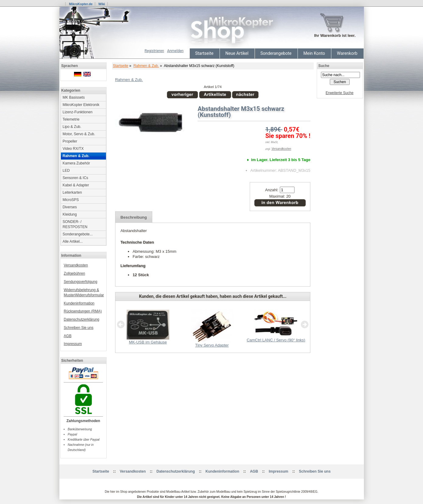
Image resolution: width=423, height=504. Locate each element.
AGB (67, 336)
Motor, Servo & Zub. (79, 134)
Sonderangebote (276, 53)
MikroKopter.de (81, 4)
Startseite (204, 53)
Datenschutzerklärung (81, 319)
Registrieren (154, 51)
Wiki (102, 4)
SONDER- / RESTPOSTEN (75, 224)
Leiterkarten (72, 192)
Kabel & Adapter (76, 185)
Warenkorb (347, 53)
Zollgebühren (74, 273)
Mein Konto (314, 53)
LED (66, 171)
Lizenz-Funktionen (78, 112)
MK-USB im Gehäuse (148, 342)
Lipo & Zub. (72, 127)
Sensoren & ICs (76, 178)
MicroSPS (71, 200)
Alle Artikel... (73, 241)
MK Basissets (74, 97)
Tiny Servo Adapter (212, 345)
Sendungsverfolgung (80, 282)
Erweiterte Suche (339, 93)
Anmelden (175, 51)
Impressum (73, 344)
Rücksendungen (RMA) (83, 311)
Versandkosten (76, 265)
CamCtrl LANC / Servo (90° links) (276, 340)
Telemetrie (71, 119)
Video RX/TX (73, 149)
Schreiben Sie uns (78, 328)
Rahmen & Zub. (146, 66)
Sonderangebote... (78, 234)
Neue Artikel (237, 53)
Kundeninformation (79, 303)
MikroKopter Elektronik (81, 105)
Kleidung (70, 214)
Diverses (70, 207)
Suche (324, 66)
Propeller (70, 141)
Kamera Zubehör (76, 163)
